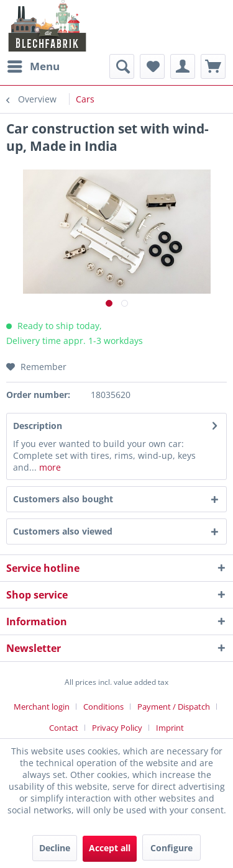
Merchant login (42, 707)
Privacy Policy (117, 728)
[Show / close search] (122, 66)
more (49, 467)
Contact (64, 728)
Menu (34, 65)
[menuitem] (33, 66)
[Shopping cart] (213, 66)
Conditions (103, 707)
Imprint (170, 728)
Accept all (110, 848)
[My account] (183, 66)
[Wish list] (152, 66)
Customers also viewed (63, 531)
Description (38, 426)
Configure (171, 848)
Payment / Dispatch (174, 707)
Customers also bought (63, 499)
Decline (55, 848)
